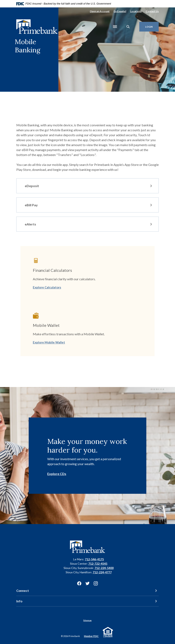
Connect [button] (23, 591)
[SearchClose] (128, 27)
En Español (120, 11)
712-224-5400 (104, 568)
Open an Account (100, 11)
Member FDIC (91, 636)
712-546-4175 (94, 559)
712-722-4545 (98, 564)
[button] (87, 186)
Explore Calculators (47, 287)
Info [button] (19, 601)
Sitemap (87, 620)
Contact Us (152, 11)
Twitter (87, 583)
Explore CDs (57, 474)
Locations (136, 11)
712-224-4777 (102, 572)
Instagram (96, 583)
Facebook (79, 583)
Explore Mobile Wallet (49, 342)
